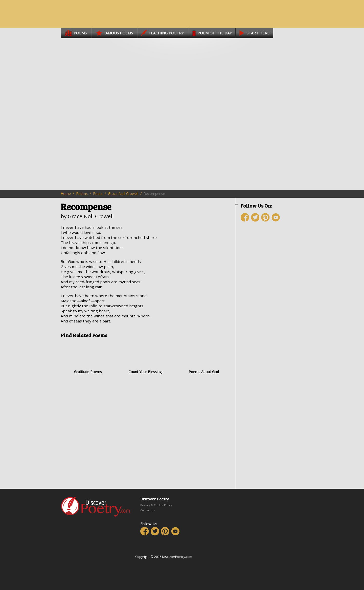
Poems (82, 194)
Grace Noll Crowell (123, 194)
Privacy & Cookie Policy (156, 505)
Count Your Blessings (146, 358)
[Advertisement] (270, 316)
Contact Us (147, 510)
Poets (98, 194)
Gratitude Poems (88, 358)
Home (66, 194)
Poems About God (204, 358)
